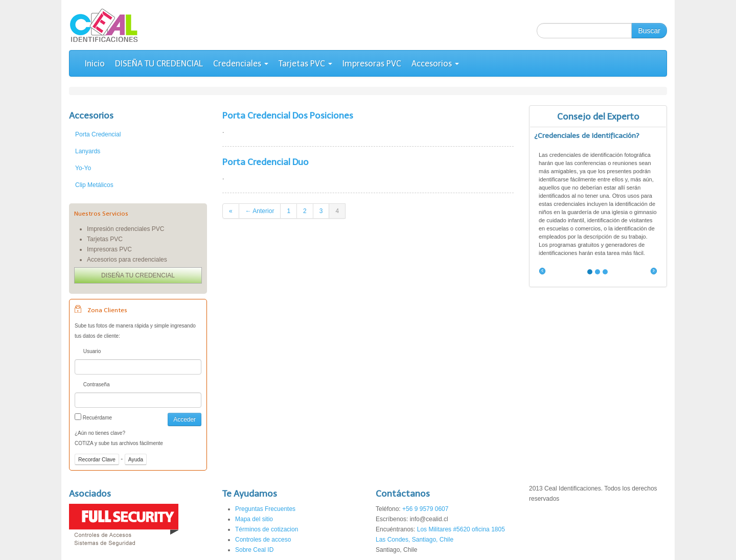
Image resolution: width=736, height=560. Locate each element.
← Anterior (260, 211)
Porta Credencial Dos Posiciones (288, 115)
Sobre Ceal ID (254, 550)
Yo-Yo (83, 168)
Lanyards (88, 151)
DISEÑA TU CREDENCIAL (159, 64)
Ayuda (136, 459)
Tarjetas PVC (305, 64)
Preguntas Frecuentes (265, 509)
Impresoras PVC (372, 64)
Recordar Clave (97, 459)
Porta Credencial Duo (266, 162)
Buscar (649, 31)
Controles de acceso (263, 540)
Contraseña (92, 386)
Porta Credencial (98, 134)
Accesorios (435, 64)
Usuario (88, 352)
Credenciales (241, 64)
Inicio (95, 64)
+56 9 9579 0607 (425, 509)
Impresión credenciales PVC (125, 229)
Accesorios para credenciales (127, 260)
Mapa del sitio (254, 519)
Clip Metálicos (94, 185)
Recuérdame (93, 417)
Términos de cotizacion (267, 529)
